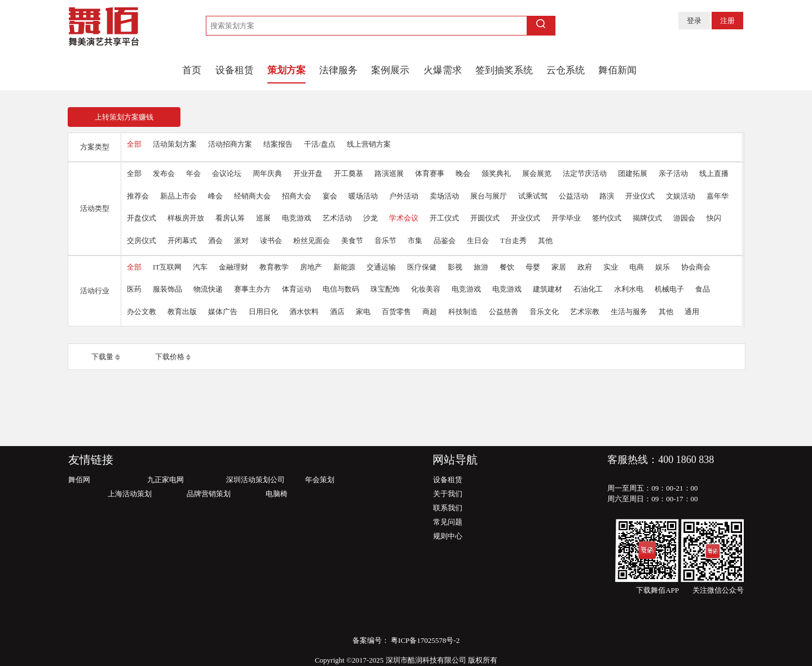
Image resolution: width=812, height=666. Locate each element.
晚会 (463, 173)
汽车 (200, 267)
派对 (241, 241)
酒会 (215, 241)
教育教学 (274, 267)
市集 (415, 241)
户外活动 (404, 196)
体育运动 (297, 289)
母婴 (533, 267)
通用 (692, 312)
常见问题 (448, 522)
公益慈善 (504, 312)
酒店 (337, 312)
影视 (455, 267)
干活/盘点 (320, 144)
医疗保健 (422, 267)
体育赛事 (430, 173)
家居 (559, 267)
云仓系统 (566, 70)
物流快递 (208, 289)
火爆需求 (443, 70)
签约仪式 (607, 218)
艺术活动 (337, 218)
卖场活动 (444, 196)
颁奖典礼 (496, 173)
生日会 (478, 241)
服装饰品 (167, 289)
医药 (134, 289)
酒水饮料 (304, 312)
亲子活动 (673, 173)
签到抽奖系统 (504, 70)
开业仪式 (640, 196)
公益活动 (573, 196)
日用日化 (263, 312)
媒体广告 (223, 312)
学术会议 (404, 218)
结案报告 (278, 144)
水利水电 (629, 289)
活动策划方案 (175, 144)
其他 (545, 241)
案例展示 (390, 70)
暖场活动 (363, 196)
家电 (363, 312)
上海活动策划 (130, 494)
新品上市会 (178, 196)
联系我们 (448, 508)
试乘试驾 (533, 196)
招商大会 (297, 196)
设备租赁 (235, 70)
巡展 (263, 218)
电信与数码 (341, 289)
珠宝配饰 (385, 289)
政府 (585, 267)
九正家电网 (166, 480)
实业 (611, 267)
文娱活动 (681, 196)
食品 (703, 289)
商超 (430, 312)
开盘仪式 (142, 218)
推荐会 (138, 196)
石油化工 (588, 289)
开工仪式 (444, 218)
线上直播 (714, 173)
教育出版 (182, 312)
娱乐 (663, 267)
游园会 (684, 218)
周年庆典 (267, 173)
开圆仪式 (485, 218)
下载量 (102, 357)
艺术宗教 (585, 312)
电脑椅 (277, 494)
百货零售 (396, 312)
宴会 (330, 196)
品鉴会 (445, 241)
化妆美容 (426, 289)
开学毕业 (566, 218)
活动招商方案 (230, 144)
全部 (134, 144)
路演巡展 (389, 173)
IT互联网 (167, 267)
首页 (192, 70)
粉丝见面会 (312, 241)
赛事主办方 (252, 289)
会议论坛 (227, 173)
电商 (637, 267)
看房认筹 (230, 218)
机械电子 (669, 289)
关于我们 (448, 494)
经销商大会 (252, 196)
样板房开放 (186, 218)
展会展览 (537, 173)
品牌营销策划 (209, 494)
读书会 (271, 241)
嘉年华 (718, 196)
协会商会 (696, 267)
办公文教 (142, 312)
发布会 (164, 173)
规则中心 (448, 536)
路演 (607, 196)
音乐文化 (544, 312)
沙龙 (370, 218)
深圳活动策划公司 (255, 480)
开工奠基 (348, 173)
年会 (193, 173)
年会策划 (320, 480)
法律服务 (338, 70)
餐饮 (507, 267)
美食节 (352, 241)
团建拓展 (633, 173)
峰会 (215, 196)
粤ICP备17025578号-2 (424, 640)
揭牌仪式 (647, 218)
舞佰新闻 (617, 70)
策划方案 (286, 70)
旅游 (481, 267)
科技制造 (463, 312)
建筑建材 (548, 289)
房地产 (311, 267)
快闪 (714, 218)
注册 (727, 21)
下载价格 (170, 357)
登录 (694, 21)
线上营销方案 (369, 144)
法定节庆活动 (585, 173)
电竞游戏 (297, 218)
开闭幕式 (182, 241)
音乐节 (385, 241)
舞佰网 (79, 480)
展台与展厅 (489, 196)
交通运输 (381, 267)
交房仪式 (142, 241)
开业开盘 (308, 173)
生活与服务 (629, 312)
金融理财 (233, 267)
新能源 (344, 267)
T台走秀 (513, 241)
